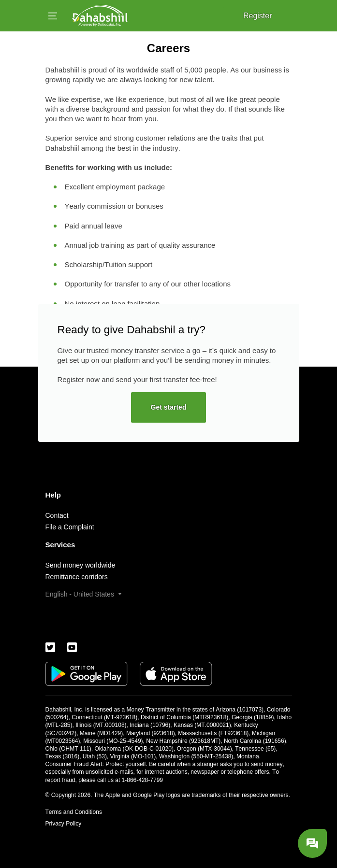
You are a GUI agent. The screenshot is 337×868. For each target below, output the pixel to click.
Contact (57, 515)
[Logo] (100, 16)
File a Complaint (70, 527)
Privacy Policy (64, 824)
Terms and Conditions (74, 812)
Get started (169, 407)
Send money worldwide (81, 565)
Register (258, 16)
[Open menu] (53, 16)
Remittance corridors (77, 577)
